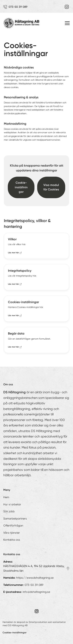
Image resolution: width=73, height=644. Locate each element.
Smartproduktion (38, 622)
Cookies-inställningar (15, 633)
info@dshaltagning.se (36, 592)
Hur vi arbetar (12, 504)
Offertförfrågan (13, 526)
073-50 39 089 (34, 585)
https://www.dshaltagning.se (35, 578)
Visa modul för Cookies (51, 187)
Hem (6, 497)
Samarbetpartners (15, 519)
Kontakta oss (12, 540)
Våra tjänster (12, 533)
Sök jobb (9, 511)
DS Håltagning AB (18, 625)
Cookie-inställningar (21, 187)
